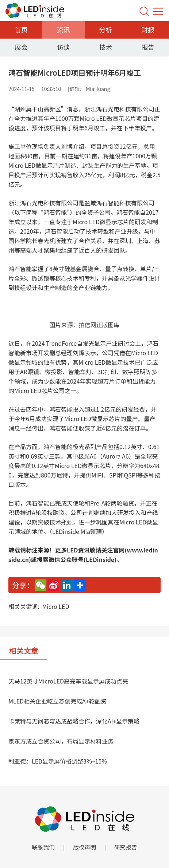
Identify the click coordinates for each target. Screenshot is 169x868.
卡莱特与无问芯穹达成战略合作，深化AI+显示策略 (74, 721)
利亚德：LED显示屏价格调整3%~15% (58, 761)
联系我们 (43, 847)
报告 (148, 47)
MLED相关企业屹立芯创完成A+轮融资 (57, 701)
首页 (21, 29)
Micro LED (55, 606)
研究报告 (126, 847)
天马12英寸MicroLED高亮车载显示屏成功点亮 (68, 681)
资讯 (64, 29)
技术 (105, 47)
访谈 (64, 47)
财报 (148, 29)
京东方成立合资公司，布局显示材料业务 (61, 741)
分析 (105, 29)
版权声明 (84, 847)
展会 (21, 47)
